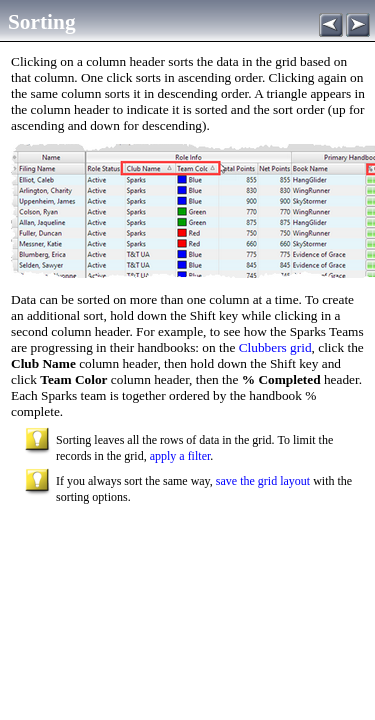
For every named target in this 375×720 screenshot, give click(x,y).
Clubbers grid (273, 347)
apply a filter (180, 456)
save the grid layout (263, 481)
